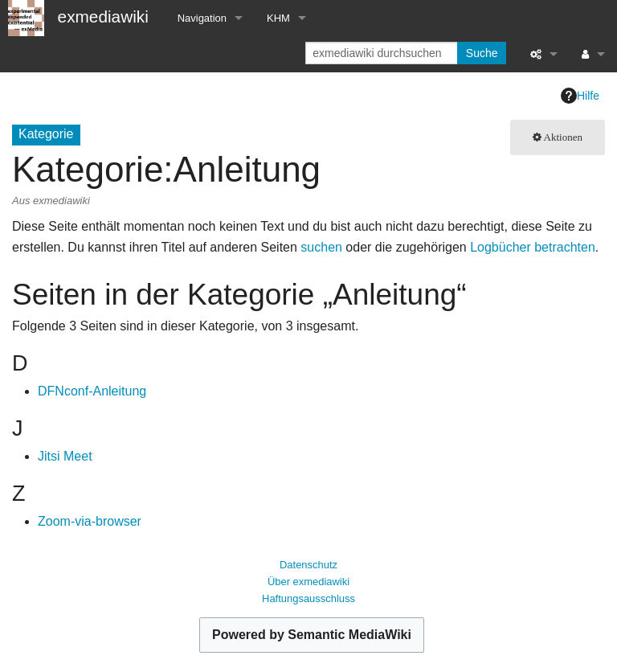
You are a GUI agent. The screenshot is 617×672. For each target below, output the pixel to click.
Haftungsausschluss (308, 598)
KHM (278, 18)
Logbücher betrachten (533, 247)
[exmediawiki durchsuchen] (383, 53)
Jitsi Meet (65, 456)
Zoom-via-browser (90, 521)
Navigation (202, 18)
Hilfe (580, 96)
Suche (482, 53)
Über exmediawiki (308, 582)
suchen (321, 247)
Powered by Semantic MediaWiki (312, 635)
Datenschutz (308, 565)
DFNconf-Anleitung (92, 391)
